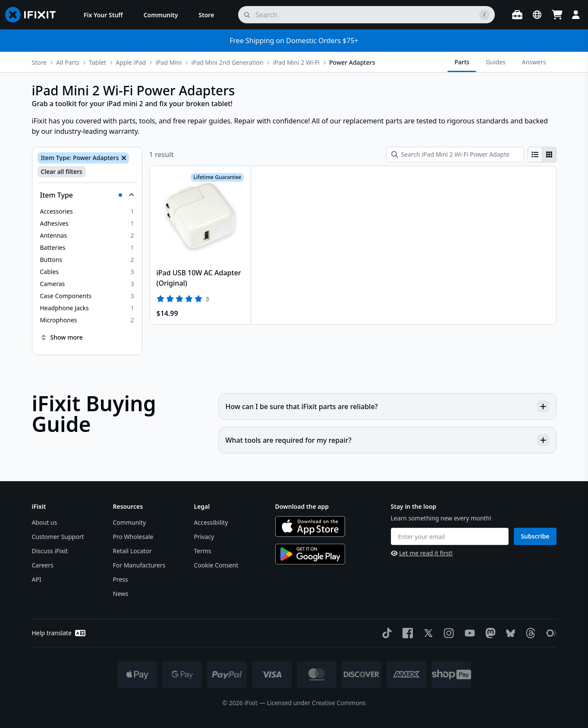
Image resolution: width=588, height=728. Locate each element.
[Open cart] (557, 15)
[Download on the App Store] (310, 526)
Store (39, 62)
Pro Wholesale (133, 537)
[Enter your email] (450, 536)
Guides (496, 62)
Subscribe (535, 536)
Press (121, 579)
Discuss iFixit (50, 551)
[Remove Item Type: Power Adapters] (123, 158)
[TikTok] (385, 633)
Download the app (302, 506)
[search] (366, 15)
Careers (43, 565)
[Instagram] (447, 633)
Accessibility (211, 522)
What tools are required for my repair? (387, 440)
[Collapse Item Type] (87, 195)
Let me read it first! (422, 553)
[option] (87, 211)
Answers (534, 62)
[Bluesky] (509, 633)
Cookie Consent (216, 565)
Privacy (204, 537)
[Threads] (529, 633)
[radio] (535, 154)
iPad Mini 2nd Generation (227, 62)
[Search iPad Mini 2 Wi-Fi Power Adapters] (455, 154)
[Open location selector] (537, 15)
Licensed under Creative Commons (316, 703)
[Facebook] (406, 633)
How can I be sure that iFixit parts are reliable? (387, 407)
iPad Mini (168, 62)
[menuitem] (103, 15)
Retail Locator (132, 551)
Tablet (97, 62)
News (121, 594)
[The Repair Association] (550, 633)
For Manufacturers (139, 565)
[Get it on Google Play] (310, 554)
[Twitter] (427, 633)
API (37, 579)
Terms (203, 551)
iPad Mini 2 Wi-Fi (296, 62)
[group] (542, 154)
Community (130, 522)
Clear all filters (62, 172)
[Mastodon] (489, 633)
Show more (61, 337)
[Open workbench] (517, 15)
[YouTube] (468, 633)
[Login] (576, 15)
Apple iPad (131, 62)
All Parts (68, 62)
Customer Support (58, 537)
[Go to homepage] (34, 15)
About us (45, 522)
